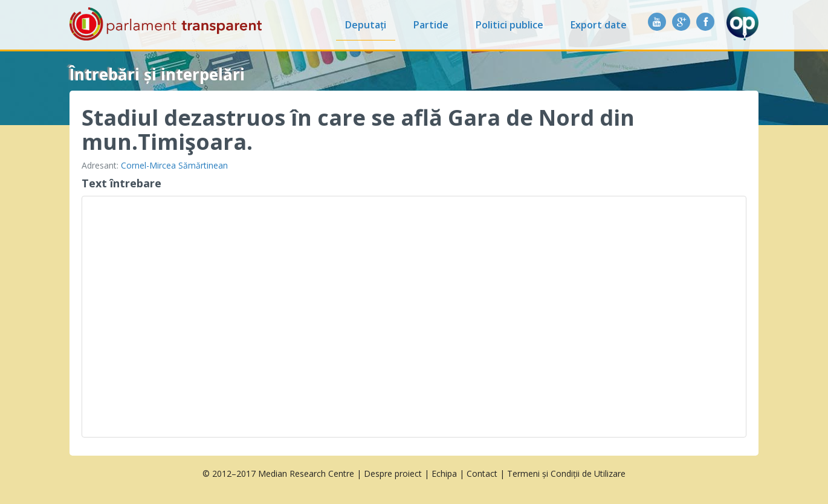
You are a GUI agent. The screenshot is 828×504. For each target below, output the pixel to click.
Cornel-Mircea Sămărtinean (174, 165)
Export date (599, 25)
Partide (431, 25)
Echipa (444, 473)
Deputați (366, 25)
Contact (482, 473)
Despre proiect (393, 473)
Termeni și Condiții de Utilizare (566, 473)
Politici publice (509, 25)
